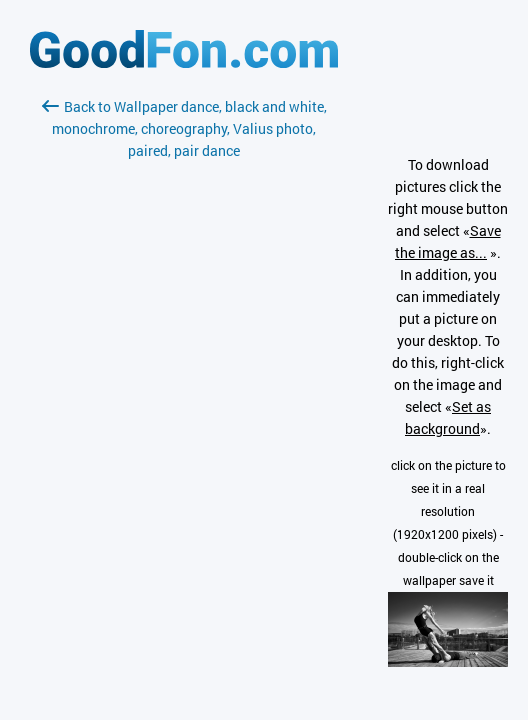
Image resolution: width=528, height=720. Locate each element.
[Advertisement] (184, 399)
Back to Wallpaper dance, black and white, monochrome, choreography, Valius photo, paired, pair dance (184, 128)
